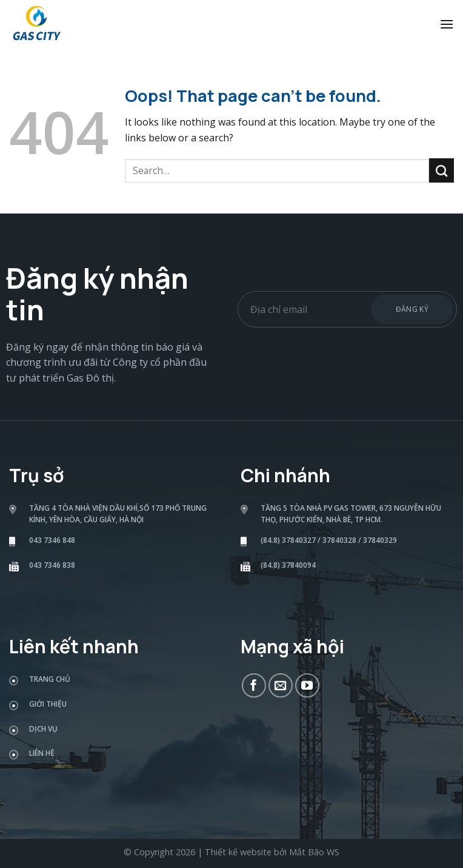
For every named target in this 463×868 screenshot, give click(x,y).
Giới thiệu (48, 704)
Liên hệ (42, 753)
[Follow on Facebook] (254, 685)
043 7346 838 (52, 565)
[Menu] (447, 24)
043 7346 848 (52, 540)
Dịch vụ (43, 729)
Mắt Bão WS (314, 852)
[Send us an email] (281, 685)
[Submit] (441, 170)
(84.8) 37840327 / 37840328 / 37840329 (329, 540)
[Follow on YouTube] (307, 685)
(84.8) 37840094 (288, 565)
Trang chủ (50, 679)
